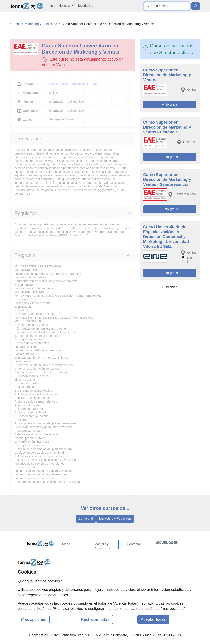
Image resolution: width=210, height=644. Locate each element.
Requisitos (26, 213)
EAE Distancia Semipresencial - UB (73, 84)
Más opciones (34, 619)
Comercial (86, 519)
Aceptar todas (153, 619)
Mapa (66, 544)
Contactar (134, 544)
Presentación (28, 139)
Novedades (85, 6)
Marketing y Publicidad (115, 519)
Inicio (52, 6)
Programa (25, 255)
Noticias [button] (65, 6)
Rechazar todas (95, 619)
